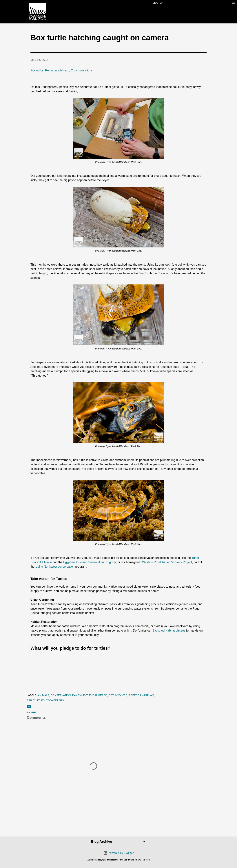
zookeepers (55, 700)
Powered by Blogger (118, 853)
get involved (118, 695)
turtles (39, 700)
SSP (29, 700)
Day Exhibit (80, 695)
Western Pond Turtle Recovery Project (167, 562)
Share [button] (31, 712)
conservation (61, 695)
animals (44, 695)
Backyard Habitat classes (169, 631)
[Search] (158, 3)
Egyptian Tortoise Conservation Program (90, 562)
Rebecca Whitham (141, 695)
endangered (98, 695)
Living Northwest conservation (55, 567)
